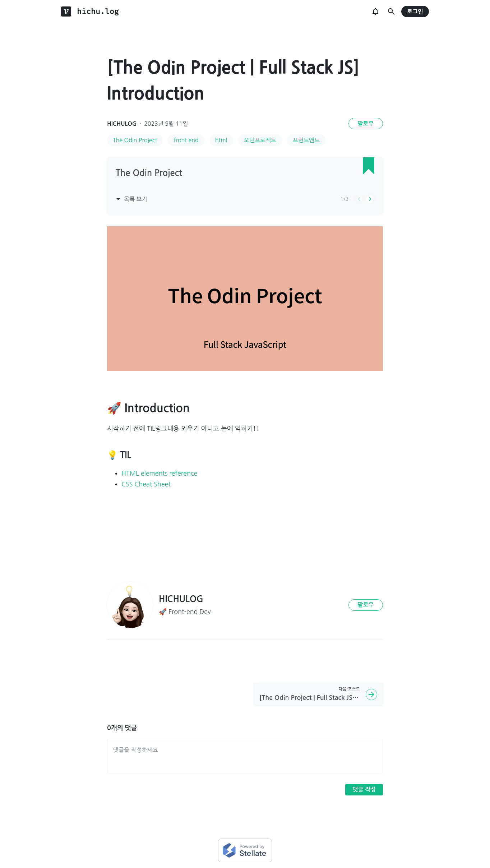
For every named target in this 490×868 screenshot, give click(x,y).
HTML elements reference (159, 474)
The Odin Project (135, 140)
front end (186, 140)
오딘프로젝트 (260, 140)
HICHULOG (122, 124)
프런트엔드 (306, 140)
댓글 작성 (364, 789)
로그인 (415, 12)
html (221, 140)
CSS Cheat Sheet (146, 484)
